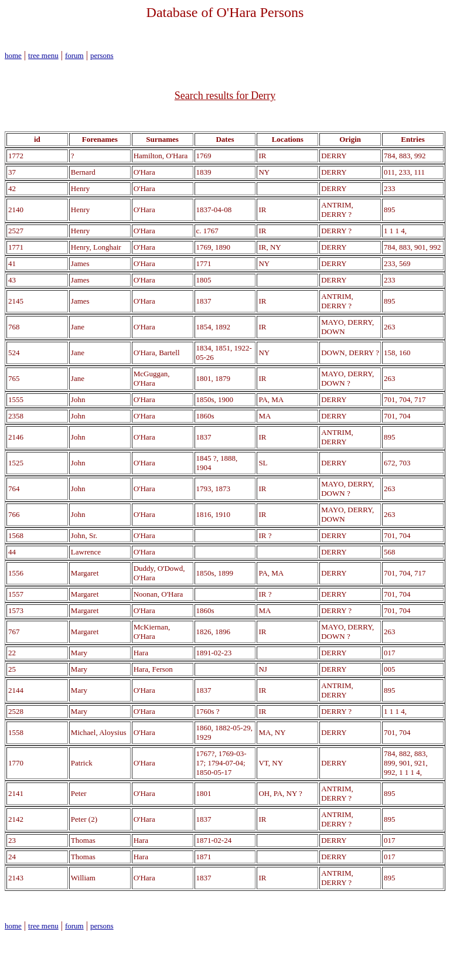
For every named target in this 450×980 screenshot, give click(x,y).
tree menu (43, 55)
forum (74, 55)
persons (102, 55)
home (13, 55)
